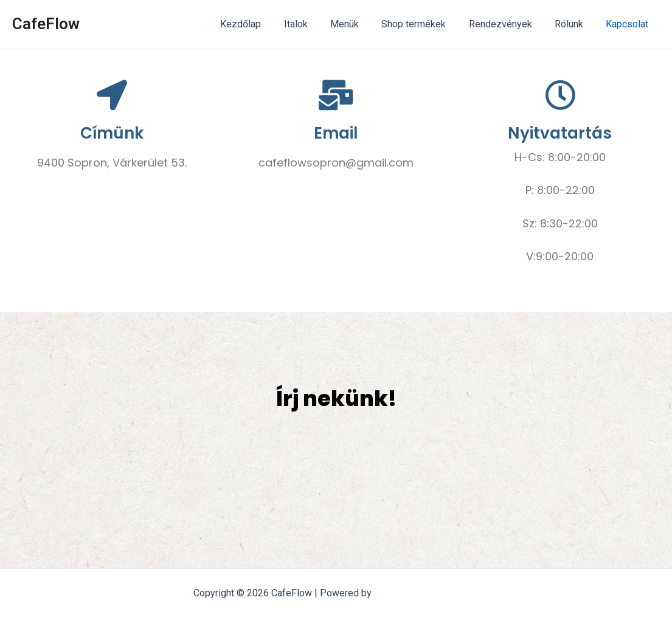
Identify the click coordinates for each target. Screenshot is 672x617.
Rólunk (574, 24)
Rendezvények (508, 24)
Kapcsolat (629, 24)
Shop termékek (425, 24)
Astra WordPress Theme (427, 593)
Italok (313, 24)
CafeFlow (46, 24)
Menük (359, 24)
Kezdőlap (262, 24)
